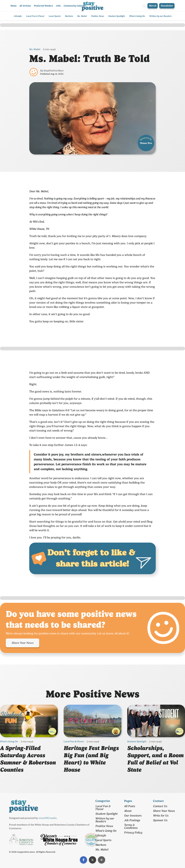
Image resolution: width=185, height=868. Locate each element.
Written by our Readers (160, 16)
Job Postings (132, 820)
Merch (153, 6)
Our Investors (133, 816)
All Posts (130, 806)
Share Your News (22, 643)
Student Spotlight (117, 16)
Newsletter (167, 6)
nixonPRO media (48, 818)
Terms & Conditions (131, 826)
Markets (69, 16)
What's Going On (137, 16)
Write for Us (161, 816)
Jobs (58, 6)
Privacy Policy (133, 832)
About (128, 811)
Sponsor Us (160, 820)
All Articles (25, 6)
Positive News (97, 16)
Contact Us (160, 806)
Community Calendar (75, 6)
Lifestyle (18, 16)
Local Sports (55, 16)
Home (13, 6)
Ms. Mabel (82, 16)
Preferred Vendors (43, 6)
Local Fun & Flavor (35, 16)
